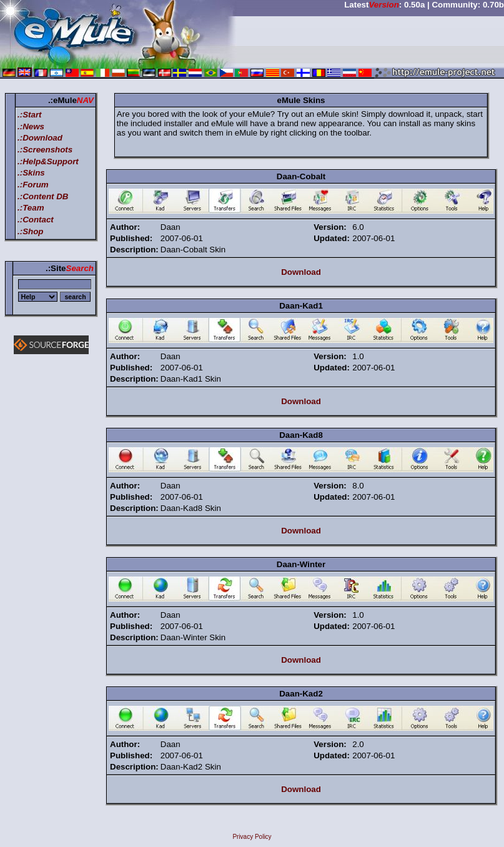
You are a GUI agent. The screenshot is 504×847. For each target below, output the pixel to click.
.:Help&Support (48, 161)
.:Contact (36, 220)
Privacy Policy (252, 837)
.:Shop (30, 231)
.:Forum (33, 185)
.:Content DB (43, 196)
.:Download (40, 138)
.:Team (31, 208)
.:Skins (31, 173)
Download (301, 272)
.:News (31, 126)
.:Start (30, 115)
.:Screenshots (45, 150)
